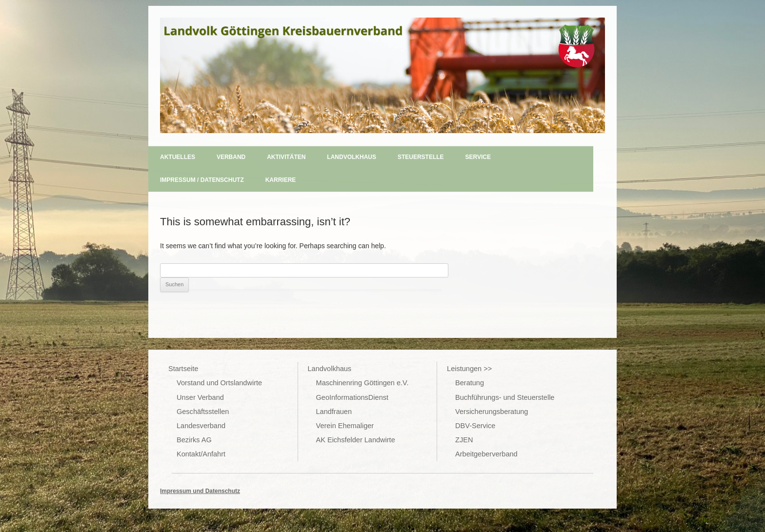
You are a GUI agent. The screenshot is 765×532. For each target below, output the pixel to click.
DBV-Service (475, 426)
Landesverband (201, 426)
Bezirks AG (194, 440)
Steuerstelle (421, 157)
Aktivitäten (286, 157)
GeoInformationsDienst (352, 397)
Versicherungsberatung (492, 412)
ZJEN (464, 440)
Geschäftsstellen (203, 412)
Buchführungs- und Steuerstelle (505, 397)
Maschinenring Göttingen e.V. (362, 383)
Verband (231, 157)
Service (478, 157)
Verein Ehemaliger (345, 426)
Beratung (470, 383)
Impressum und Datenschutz (200, 491)
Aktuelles (178, 157)
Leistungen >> (469, 369)
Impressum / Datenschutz (202, 180)
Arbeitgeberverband (486, 454)
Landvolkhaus (352, 157)
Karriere (281, 180)
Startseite (183, 369)
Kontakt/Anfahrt (201, 454)
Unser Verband (200, 397)
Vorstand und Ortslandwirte (219, 383)
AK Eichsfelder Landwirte (356, 440)
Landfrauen (334, 412)
